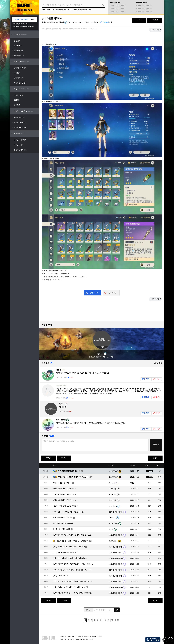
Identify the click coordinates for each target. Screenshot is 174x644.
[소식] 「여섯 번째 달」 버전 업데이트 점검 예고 (69, 547)
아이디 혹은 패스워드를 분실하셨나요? (24, 27)
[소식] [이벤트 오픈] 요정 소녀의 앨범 (65, 553)
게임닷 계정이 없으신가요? (20, 24)
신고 (112, 22)
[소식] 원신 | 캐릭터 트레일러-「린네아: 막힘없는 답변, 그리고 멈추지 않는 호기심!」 (73, 582)
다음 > (117, 620)
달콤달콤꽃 (84, 10)
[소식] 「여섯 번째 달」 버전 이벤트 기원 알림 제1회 (70, 587)
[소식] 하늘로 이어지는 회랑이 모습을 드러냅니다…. (70, 558)
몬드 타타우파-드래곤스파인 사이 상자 (65, 506)
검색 (117, 610)
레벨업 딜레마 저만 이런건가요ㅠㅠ (64, 489)
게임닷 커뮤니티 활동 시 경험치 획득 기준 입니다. (74, 477)
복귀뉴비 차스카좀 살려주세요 (63, 518)
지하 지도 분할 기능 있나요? (62, 483)
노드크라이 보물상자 (72, 10)
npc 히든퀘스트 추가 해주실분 (63, 524)
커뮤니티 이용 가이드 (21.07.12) (69, 471)
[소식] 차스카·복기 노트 (61, 576)
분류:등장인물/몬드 (57, 10)
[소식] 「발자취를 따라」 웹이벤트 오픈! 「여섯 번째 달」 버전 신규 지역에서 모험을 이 (73, 564)
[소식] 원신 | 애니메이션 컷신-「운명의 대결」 (69, 512)
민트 (90, 10)
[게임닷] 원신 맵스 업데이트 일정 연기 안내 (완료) (72, 541)
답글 (68, 377)
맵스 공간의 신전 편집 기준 (62, 529)
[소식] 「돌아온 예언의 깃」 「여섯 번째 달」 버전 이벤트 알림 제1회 (73, 593)
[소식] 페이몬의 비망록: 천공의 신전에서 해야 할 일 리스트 (72, 535)
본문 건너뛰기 (104, 22)
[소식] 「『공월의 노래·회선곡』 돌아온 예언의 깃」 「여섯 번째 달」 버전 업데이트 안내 (73, 570)
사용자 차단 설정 (155, 30)
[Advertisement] (102, 37)
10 (112, 620)
